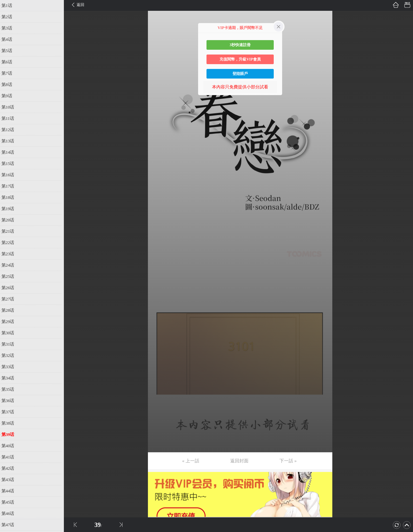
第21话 (11, 231)
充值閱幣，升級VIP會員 (240, 59)
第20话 (11, 220)
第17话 (11, 186)
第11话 (11, 118)
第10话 (11, 107)
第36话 (11, 401)
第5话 (10, 51)
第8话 (10, 85)
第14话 (11, 152)
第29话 (11, 322)
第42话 (11, 468)
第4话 (10, 39)
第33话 (11, 367)
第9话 (10, 96)
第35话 (11, 389)
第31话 (11, 344)
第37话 (11, 412)
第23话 (11, 254)
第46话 (11, 514)
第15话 (11, 164)
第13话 (11, 141)
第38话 (11, 423)
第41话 (11, 457)
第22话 (11, 243)
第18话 (11, 197)
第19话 (11, 209)
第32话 (11, 355)
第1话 (10, 6)
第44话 (11, 491)
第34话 (11, 378)
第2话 (10, 17)
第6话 (10, 62)
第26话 (11, 288)
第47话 (11, 525)
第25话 (11, 276)
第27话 (11, 299)
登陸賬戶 (240, 74)
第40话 (11, 446)
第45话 (11, 502)
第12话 (11, 130)
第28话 (11, 310)
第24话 (11, 265)
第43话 (11, 480)
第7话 (10, 73)
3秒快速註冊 (240, 45)
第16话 (11, 175)
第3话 (10, 28)
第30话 (11, 333)
